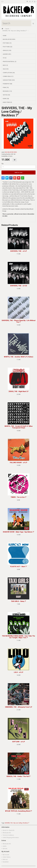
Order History (7, 857)
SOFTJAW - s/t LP (19, 742)
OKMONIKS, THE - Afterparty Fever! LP (19, 707)
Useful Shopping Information (11, 838)
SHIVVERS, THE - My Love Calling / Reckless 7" (15, 31)
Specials (5, 849)
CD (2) (5, 58)
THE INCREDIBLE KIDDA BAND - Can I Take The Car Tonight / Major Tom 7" (18, 637)
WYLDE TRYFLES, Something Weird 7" (19, 811)
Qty (2, 164)
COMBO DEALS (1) (8, 76)
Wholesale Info (7, 833)
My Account (6, 855)
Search (7, 29)
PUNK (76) (6, 88)
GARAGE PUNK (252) (9, 80)
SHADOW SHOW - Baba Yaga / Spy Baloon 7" (18, 532)
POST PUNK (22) (7, 47)
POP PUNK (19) (7, 43)
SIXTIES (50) (6, 95)
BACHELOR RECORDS (9, 39)
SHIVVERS (7, 823)
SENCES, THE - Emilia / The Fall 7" (18, 776)
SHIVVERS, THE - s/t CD (19, 286)
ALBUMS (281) (7, 54)
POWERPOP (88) (7, 84)
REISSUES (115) (7, 91)
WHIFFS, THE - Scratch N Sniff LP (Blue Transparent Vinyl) (19, 427)
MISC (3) (5, 65)
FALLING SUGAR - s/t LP (18, 463)
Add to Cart (18, 172)
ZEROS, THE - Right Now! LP (18, 391)
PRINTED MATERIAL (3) (9, 62)
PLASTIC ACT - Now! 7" (19, 567)
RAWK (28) (6, 99)
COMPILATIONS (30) (9, 73)
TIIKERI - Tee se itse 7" (19, 497)
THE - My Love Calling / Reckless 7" (20, 823)
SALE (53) (6, 69)
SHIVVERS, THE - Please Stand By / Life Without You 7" (19, 321)
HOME (5, 36)
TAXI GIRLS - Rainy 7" (18, 601)
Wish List (5, 859)
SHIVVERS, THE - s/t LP (19, 251)
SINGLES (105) (7, 50)
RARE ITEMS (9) (7, 102)
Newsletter (6, 862)
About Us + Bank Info (9, 830)
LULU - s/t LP (19, 672)
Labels (4, 846)
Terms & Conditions (8, 835)
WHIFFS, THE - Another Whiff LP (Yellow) (19, 357)
